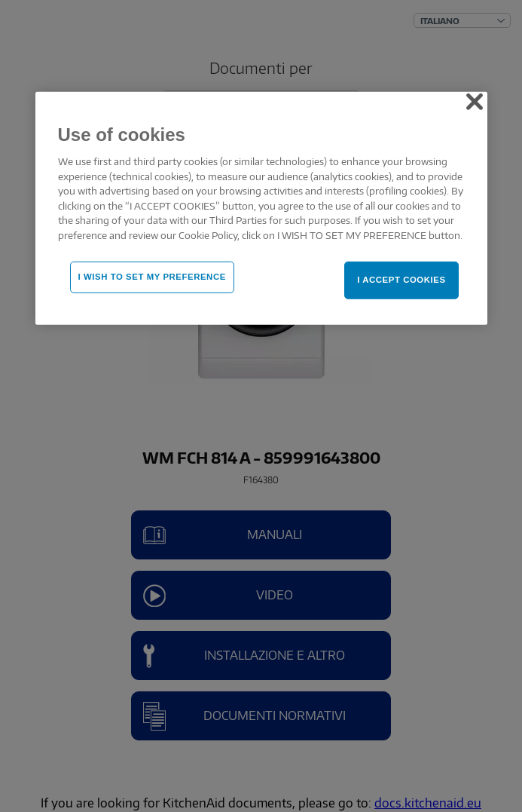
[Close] (475, 101)
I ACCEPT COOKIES (401, 280)
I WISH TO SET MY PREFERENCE (152, 277)
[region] (261, 208)
